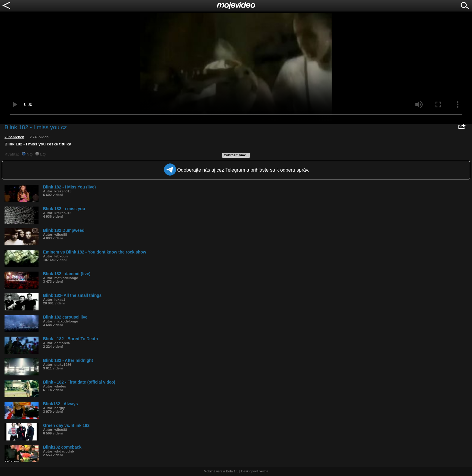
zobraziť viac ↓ (237, 155)
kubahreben (14, 137)
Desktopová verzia (255, 471)
